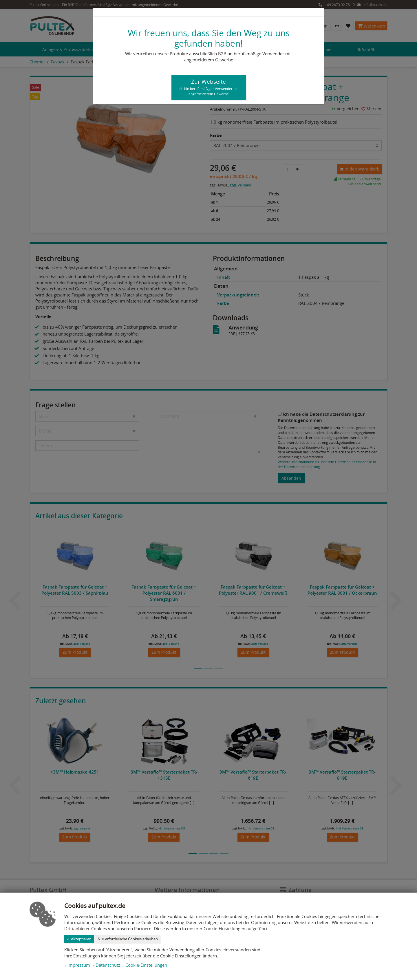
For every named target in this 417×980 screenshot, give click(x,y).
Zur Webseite (209, 87)
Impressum (79, 965)
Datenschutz (108, 965)
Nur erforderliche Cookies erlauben (128, 939)
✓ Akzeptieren (79, 939)
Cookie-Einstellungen (146, 965)
